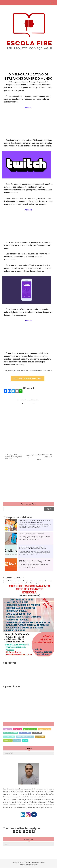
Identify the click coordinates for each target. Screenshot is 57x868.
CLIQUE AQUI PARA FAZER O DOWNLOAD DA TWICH (28, 370)
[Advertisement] (28, 124)
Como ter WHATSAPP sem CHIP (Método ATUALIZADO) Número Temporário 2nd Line (33, 548)
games (12, 85)
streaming (20, 365)
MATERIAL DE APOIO (30, 729)
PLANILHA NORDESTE (11, 733)
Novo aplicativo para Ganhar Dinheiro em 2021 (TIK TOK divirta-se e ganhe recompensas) (35, 521)
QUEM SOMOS (40, 737)
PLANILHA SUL (37, 733)
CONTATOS (8, 729)
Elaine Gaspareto (32, 865)
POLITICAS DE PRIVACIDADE (25, 737)
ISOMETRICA (18, 729)
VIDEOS (25, 740)
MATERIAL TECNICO (44, 729)
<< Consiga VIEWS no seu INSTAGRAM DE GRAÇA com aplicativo (14, 457)
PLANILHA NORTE (25, 733)
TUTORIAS (17, 740)
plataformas (17, 204)
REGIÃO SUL (8, 740)
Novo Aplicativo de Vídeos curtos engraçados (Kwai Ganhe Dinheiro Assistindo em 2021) (35, 561)
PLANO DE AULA (9, 737)
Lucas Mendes (22, 82)
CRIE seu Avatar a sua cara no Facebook (31, 534)
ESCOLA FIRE (23, 863)
